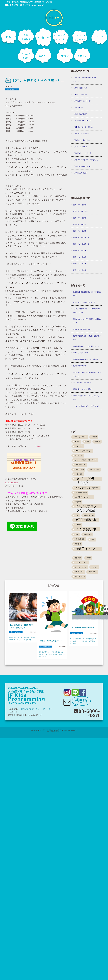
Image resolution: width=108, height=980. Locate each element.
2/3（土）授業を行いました (82, 383)
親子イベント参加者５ (80, 205)
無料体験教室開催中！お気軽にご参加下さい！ (87, 338)
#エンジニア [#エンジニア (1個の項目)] (79, 446)
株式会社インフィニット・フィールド (37, 709)
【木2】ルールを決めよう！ (82, 166)
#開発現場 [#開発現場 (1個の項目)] (78, 558)
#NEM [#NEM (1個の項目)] (87, 441)
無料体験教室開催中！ (80, 366)
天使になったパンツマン (81, 353)
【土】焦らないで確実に (81, 134)
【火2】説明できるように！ (82, 121)
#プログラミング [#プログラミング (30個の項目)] (86, 479)
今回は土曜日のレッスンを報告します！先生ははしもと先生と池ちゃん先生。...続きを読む (52, 654)
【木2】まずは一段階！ (81, 88)
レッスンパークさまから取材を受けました (87, 302)
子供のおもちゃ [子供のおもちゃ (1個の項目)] (80, 577)
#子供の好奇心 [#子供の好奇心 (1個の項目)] (89, 515)
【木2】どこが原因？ (80, 114)
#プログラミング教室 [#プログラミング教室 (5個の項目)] (87, 488)
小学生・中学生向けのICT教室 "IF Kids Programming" (59, 730)
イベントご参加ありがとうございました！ (87, 406)
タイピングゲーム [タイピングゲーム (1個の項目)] (80, 567)
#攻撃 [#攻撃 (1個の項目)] (76, 534)
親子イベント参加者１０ (81, 244)
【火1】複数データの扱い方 (82, 153)
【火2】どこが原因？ (80, 94)
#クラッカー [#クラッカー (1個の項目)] (79, 455)
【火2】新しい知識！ (80, 173)
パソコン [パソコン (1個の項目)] (95, 567)
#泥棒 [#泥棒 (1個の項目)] (93, 539)
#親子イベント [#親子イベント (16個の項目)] (86, 549)
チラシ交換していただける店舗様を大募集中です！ (87, 374)
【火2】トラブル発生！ (81, 147)
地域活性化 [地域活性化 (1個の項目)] (93, 572)
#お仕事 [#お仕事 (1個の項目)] (98, 441)
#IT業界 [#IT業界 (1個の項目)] (77, 441)
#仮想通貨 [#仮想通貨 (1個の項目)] (78, 502)
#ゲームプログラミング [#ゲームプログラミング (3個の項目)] (86, 460)
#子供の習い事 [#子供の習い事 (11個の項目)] (86, 520)
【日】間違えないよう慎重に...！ (84, 127)
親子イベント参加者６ (80, 270)
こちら (38, 446)
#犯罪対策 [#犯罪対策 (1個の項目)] (78, 544)
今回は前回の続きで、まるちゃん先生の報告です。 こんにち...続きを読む (22, 639)
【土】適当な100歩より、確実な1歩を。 (86, 160)
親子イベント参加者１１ (81, 237)
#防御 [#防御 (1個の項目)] (89, 558)
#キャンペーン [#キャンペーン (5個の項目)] (83, 451)
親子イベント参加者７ (80, 264)
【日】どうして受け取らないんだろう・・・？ (85, 79)
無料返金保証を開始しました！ (83, 329)
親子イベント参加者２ (80, 224)
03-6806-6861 (16, 5)
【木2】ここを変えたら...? (82, 140)
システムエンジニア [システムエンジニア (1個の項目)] (81, 562)
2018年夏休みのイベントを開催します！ (86, 346)
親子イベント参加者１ (80, 231)
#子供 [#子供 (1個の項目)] (76, 515)
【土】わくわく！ (79, 107)
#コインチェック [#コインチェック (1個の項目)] (80, 465)
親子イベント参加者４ (80, 211)
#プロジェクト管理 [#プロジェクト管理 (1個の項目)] (81, 493)
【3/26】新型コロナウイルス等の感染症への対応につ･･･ (87, 311)
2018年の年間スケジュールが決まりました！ (86, 398)
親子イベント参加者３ (80, 218)
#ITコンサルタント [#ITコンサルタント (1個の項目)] (80, 437)
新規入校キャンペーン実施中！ (83, 389)
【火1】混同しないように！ (82, 101)
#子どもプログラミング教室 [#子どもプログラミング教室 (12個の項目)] (86, 507)
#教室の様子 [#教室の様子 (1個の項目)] (88, 534)
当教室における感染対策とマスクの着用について (87, 294)
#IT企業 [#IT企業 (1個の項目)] (94, 437)
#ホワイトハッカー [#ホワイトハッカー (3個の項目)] (84, 497)
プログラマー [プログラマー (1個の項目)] (79, 572)
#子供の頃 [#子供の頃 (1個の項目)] (78, 525)
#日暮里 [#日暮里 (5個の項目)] (80, 539)
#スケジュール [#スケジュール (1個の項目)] (94, 469)
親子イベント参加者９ (80, 250)
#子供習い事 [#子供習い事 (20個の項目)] (87, 529)
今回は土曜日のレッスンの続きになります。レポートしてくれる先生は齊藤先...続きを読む (83, 641)
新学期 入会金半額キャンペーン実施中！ (86, 359)
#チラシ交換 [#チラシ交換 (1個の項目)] (79, 474)
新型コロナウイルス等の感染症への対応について (87, 321)
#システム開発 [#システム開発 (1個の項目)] (79, 469)
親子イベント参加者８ (80, 257)
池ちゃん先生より (12, 89)
